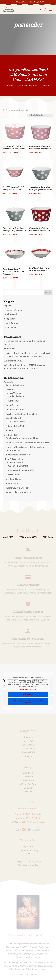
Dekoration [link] (9, 390)
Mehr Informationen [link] (28, 690)
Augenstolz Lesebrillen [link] (18, 466)
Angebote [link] (9, 382)
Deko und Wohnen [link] (13, 310)
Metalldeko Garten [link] (16, 422)
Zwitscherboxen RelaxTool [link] (18, 455)
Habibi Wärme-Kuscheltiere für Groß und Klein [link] (28, 443)
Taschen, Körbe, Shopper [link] (17, 488)
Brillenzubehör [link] (14, 475)
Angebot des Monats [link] (16, 385)
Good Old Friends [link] (16, 396)
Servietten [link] (10, 430)
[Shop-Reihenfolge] (40, 115)
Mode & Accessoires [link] (13, 459)
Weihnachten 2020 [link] (13, 361)
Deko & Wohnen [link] (14, 393)
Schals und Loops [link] (14, 479)
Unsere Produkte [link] (12, 323)
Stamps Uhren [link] (12, 483)
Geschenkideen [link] (11, 435)
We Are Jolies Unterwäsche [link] (19, 492)
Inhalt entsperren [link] (28, 694)
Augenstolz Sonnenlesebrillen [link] (21, 470)
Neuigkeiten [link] (10, 319)
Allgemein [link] (9, 306)
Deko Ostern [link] (12, 405)
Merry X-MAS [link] (10, 349)
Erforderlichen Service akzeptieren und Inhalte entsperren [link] (28, 701)
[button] (48, 292)
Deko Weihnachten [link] (15, 409)
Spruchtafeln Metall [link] (17, 426)
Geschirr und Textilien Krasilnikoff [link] (21, 414)
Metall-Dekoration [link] (14, 418)
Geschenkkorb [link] (11, 314)
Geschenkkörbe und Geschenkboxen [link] (23, 438)
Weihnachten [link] (10, 327)
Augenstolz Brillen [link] (14, 462)
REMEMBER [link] (13, 401)
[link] (8, 10)
